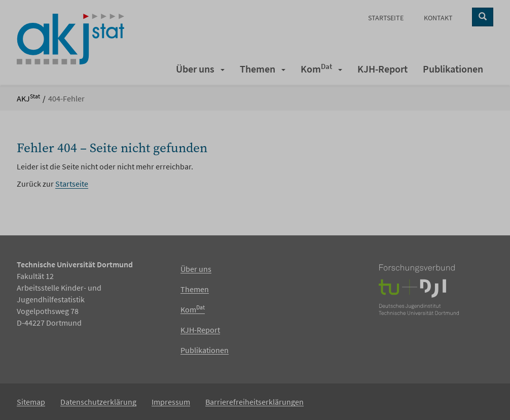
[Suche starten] (483, 17)
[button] (223, 69)
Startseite (72, 184)
